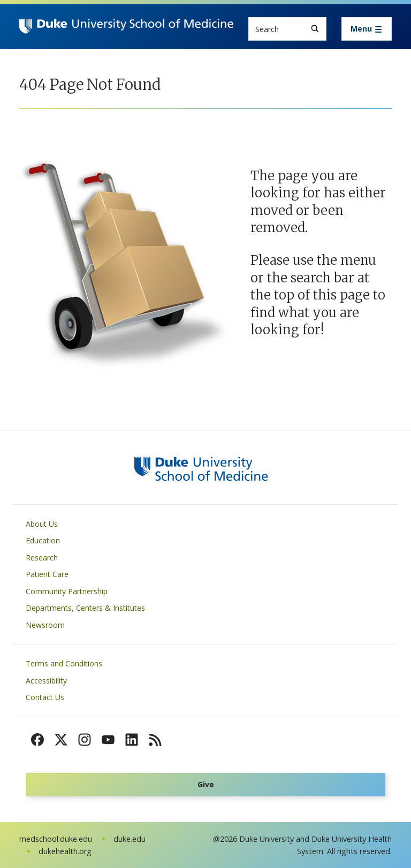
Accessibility (46, 681)
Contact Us (45, 697)
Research (42, 558)
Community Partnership (67, 591)
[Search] (315, 29)
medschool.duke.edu (56, 839)
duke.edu (130, 839)
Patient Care (47, 574)
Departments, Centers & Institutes (85, 608)
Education (43, 540)
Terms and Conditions (64, 663)
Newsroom (45, 625)
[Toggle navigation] (367, 29)
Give (206, 784)
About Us (42, 524)
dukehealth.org (65, 851)
